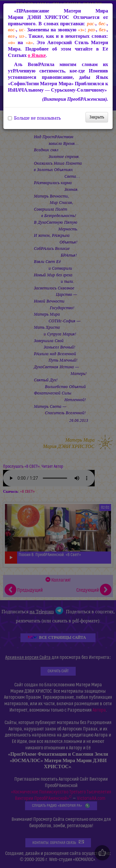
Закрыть (97, 117)
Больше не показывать (34, 118)
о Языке (37, 55)
